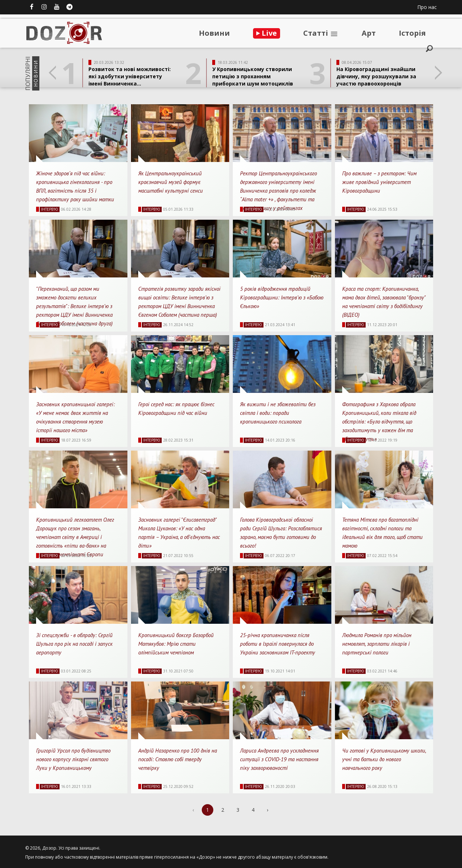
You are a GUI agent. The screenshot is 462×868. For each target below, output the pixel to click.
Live (267, 33)
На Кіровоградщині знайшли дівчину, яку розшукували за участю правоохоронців (376, 76)
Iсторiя (412, 33)
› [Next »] (267, 810)
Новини (214, 33)
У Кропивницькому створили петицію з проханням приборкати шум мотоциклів (253, 76)
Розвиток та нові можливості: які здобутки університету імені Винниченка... (130, 76)
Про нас (427, 7)
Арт (369, 33)
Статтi (321, 33)
